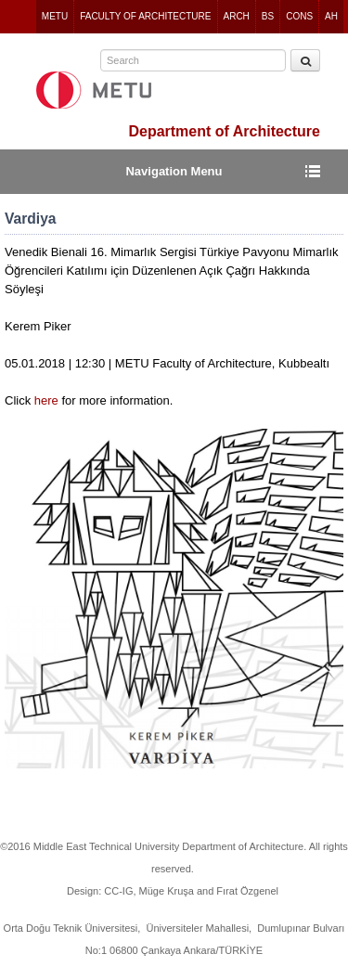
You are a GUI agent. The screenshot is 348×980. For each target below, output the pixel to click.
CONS (299, 16)
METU (55, 16)
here (48, 400)
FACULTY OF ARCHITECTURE (145, 16)
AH (331, 16)
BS (268, 16)
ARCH (237, 16)
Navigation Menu (174, 171)
